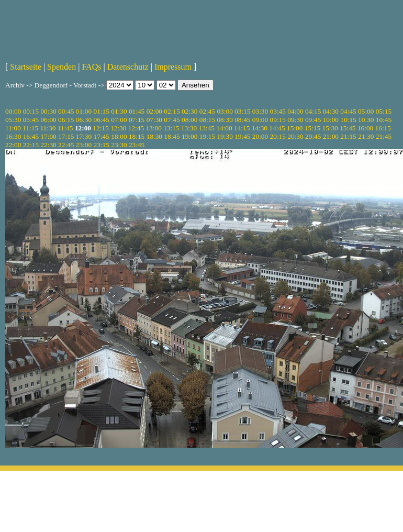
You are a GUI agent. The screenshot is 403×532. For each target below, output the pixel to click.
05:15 (384, 111)
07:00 (119, 120)
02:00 (154, 111)
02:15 (172, 111)
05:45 (31, 120)
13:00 (153, 128)
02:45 (207, 111)
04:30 (331, 111)
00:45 (66, 111)
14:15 (242, 128)
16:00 (365, 128)
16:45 (31, 136)
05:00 (366, 111)
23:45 (137, 145)
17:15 (66, 136)
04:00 (295, 111)
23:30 (119, 145)
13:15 (171, 128)
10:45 (384, 120)
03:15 (242, 111)
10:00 (331, 120)
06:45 (102, 120)
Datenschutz (128, 67)
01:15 (102, 111)
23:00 (84, 145)
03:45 (278, 111)
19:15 (207, 136)
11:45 (65, 128)
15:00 (295, 128)
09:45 (313, 120)
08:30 (225, 120)
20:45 (313, 136)
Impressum (173, 67)
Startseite (26, 67)
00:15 (31, 111)
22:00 (13, 145)
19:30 (225, 136)
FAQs (91, 67)
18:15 (137, 136)
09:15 (278, 120)
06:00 (48, 120)
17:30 (84, 136)
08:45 (242, 120)
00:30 (48, 111)
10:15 (348, 120)
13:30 (189, 128)
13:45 (207, 128)
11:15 (30, 128)
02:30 (189, 111)
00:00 (13, 111)
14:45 (277, 128)
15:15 (312, 128)
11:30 (48, 128)
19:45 (242, 136)
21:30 (366, 136)
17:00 (48, 136)
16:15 (383, 128)
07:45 (172, 120)
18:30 (154, 136)
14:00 (224, 128)
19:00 (189, 136)
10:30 (366, 120)
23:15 (102, 145)
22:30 (48, 145)
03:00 (225, 111)
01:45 (137, 111)
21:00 (331, 136)
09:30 (295, 120)
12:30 (118, 128)
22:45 (66, 145)
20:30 (295, 136)
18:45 (172, 136)
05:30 (13, 120)
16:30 (13, 136)
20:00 (260, 136)
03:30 (260, 111)
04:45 (348, 111)
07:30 (154, 120)
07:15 (137, 120)
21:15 (348, 136)
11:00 (13, 128)
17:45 (102, 136)
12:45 (136, 128)
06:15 (66, 120)
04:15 (313, 111)
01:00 (84, 111)
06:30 (84, 120)
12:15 (100, 128)
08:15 (207, 120)
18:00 (119, 136)
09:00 (260, 120)
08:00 (189, 120)
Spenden (61, 67)
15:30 (330, 128)
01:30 (119, 111)
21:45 (384, 136)
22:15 (31, 145)
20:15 (278, 136)
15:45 (348, 128)
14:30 (260, 128)
